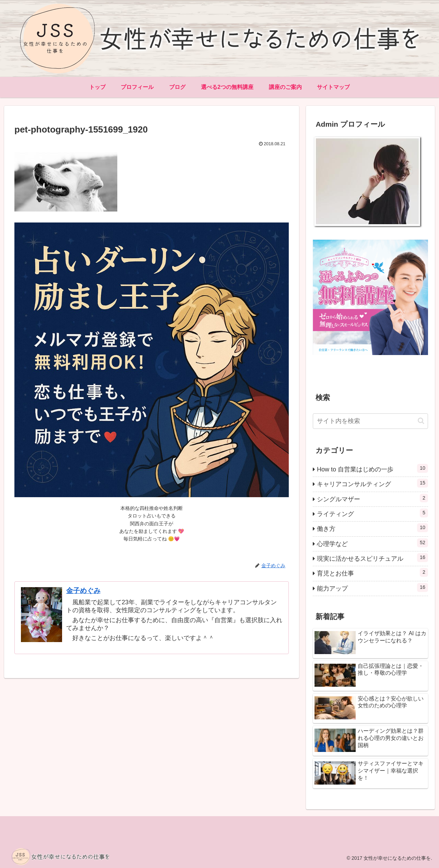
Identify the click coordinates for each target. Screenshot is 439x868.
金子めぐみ (83, 591)
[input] (370, 421)
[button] (421, 421)
